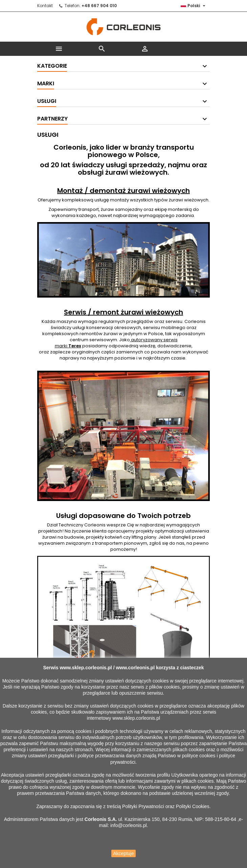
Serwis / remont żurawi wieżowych (123, 312)
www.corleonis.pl (135, 668)
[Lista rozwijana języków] (194, 6)
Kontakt (45, 6)
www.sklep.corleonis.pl (86, 668)
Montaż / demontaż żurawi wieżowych (123, 191)
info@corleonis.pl (129, 825)
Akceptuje (123, 853)
